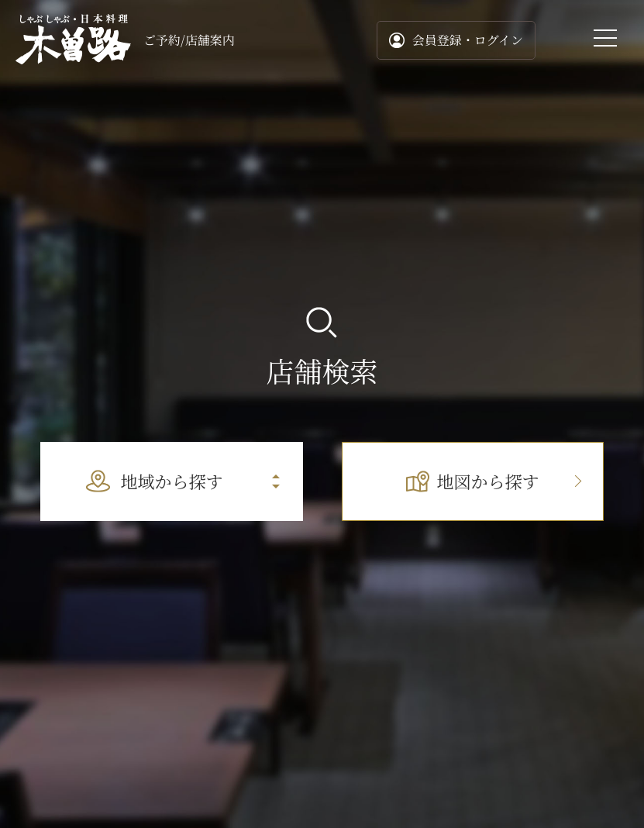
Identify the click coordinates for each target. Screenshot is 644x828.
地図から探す (473, 481)
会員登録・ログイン (456, 40)
